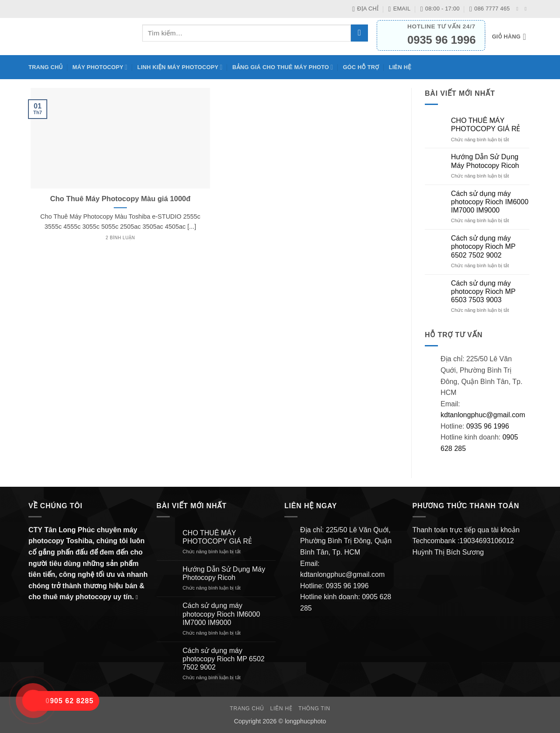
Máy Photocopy (100, 67)
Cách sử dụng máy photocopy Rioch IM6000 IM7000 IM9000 (490, 202)
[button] (512, 37)
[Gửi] (359, 33)
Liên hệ (400, 67)
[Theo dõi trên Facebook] (519, 9)
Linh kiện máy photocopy (180, 67)
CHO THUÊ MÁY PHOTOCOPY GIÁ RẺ (486, 125)
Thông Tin (314, 709)
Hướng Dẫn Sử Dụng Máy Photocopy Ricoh (485, 161)
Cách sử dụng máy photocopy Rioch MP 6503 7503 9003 (483, 291)
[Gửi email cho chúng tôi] (527, 9)
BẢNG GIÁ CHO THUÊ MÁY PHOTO (283, 67)
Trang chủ (45, 67)
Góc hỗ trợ (361, 67)
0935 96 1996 (488, 426)
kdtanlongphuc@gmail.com (483, 415)
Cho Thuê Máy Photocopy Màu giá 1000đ (121, 199)
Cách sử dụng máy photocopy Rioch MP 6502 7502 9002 (483, 246)
